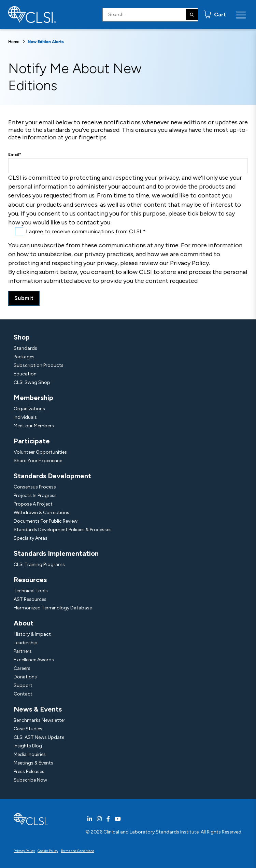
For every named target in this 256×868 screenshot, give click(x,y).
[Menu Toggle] (241, 15)
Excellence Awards (34, 660)
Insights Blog (28, 746)
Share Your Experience (38, 461)
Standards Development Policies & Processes (63, 530)
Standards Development (52, 476)
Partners (23, 651)
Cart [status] (219, 15)
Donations (25, 677)
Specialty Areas (31, 538)
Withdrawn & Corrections (41, 513)
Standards (25, 348)
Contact (23, 694)
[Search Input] (150, 15)
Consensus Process (35, 487)
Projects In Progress (35, 495)
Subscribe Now (30, 780)
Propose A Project (33, 504)
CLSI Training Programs (39, 564)
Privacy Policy (24, 851)
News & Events (38, 709)
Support (23, 685)
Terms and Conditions (77, 851)
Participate (32, 441)
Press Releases (29, 771)
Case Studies (28, 729)
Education (25, 374)
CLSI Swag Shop (32, 382)
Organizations (29, 409)
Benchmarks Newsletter (39, 720)
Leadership (26, 643)
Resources (30, 580)
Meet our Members (34, 426)
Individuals (25, 417)
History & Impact (32, 634)
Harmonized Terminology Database (53, 608)
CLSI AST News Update (39, 737)
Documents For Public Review (46, 521)
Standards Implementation (56, 553)
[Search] (192, 15)
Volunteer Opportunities (40, 452)
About (24, 623)
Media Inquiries (30, 754)
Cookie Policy (48, 851)
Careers (22, 668)
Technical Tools (31, 591)
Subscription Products (39, 365)
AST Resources (30, 599)
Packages (24, 357)
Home (14, 42)
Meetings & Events (33, 763)
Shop (22, 337)
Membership (33, 398)
